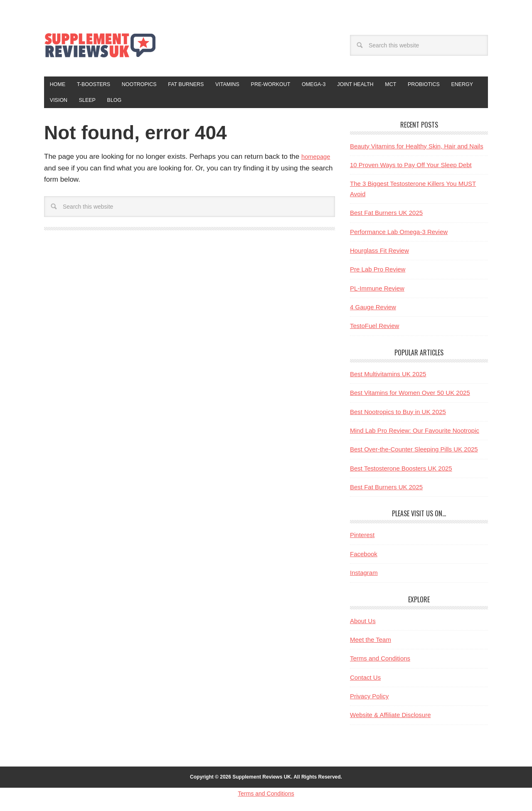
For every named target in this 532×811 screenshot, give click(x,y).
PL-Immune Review (377, 293)
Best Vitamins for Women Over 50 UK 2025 (410, 398)
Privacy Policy (369, 701)
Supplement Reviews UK (100, 45)
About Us (363, 626)
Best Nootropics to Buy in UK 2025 (398, 417)
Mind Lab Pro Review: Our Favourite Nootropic (415, 435)
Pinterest (362, 540)
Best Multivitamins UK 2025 (388, 379)
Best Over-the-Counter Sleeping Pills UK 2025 (414, 455)
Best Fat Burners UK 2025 (386, 218)
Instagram (364, 578)
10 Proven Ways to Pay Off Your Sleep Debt (411, 170)
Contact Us (365, 682)
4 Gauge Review (373, 312)
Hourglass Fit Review (379, 255)
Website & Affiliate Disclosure (390, 720)
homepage (318, 161)
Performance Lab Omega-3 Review (399, 237)
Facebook (364, 559)
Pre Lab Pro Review (378, 275)
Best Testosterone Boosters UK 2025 (401, 473)
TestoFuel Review (374, 331)
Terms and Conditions (380, 664)
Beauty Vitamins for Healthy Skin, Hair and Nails (417, 151)
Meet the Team (371, 645)
